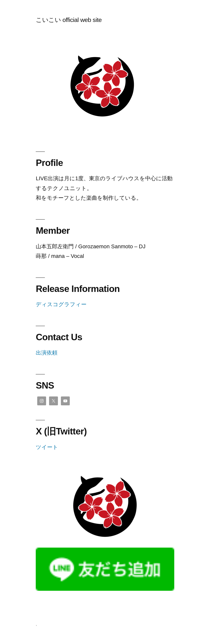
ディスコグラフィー (61, 304)
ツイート (47, 447)
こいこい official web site (69, 20)
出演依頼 (47, 353)
